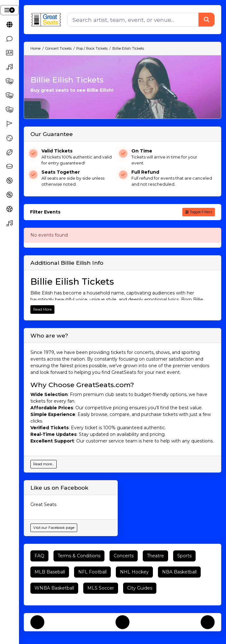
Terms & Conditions (79, 556)
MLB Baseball (50, 572)
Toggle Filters (199, 212)
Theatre (155, 556)
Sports (184, 556)
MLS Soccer (101, 588)
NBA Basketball (179, 572)
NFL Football (92, 572)
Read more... (44, 464)
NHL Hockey (134, 572)
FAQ (39, 556)
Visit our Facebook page (54, 528)
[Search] (133, 20)
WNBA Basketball (54, 588)
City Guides (140, 588)
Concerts (124, 556)
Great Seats (43, 505)
